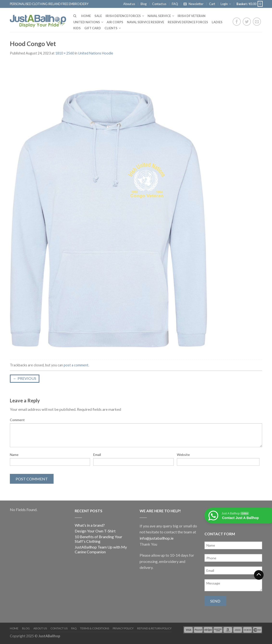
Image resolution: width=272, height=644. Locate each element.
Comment (17, 420)
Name (14, 455)
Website (183, 455)
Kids (77, 28)
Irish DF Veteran (192, 16)
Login (224, 4)
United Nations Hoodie (96, 53)
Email (97, 455)
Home (86, 16)
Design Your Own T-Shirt (95, 531)
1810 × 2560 (65, 53)
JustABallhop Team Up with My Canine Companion (101, 549)
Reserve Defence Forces (188, 22)
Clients (111, 28)
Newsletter (196, 4)
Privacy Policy (123, 628)
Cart (212, 4)
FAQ (175, 4)
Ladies (217, 22)
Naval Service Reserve (145, 22)
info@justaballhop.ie (157, 538)
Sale (98, 16)
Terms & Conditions (95, 628)
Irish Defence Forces (123, 16)
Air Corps (115, 22)
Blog (144, 4)
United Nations (87, 22)
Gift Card (93, 28)
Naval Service (159, 16)
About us (129, 4)
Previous (25, 378)
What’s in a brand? (90, 525)
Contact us (159, 4)
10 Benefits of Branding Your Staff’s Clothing (99, 539)
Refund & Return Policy (154, 628)
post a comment (76, 365)
